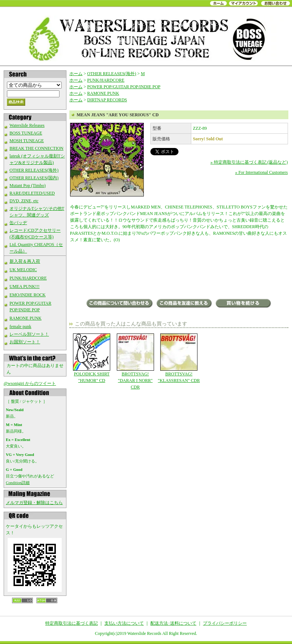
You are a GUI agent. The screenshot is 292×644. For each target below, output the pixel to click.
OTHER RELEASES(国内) (34, 178)
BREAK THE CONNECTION (36, 148)
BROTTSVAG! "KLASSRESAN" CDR (179, 358)
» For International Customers (261, 172)
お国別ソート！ (25, 342)
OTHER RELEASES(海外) (34, 170)
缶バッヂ (18, 223)
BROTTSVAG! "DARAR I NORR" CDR (135, 362)
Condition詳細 (18, 483)
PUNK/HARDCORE (28, 278)
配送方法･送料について (173, 623)
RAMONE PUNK (26, 318)
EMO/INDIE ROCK (28, 295)
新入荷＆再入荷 (25, 261)
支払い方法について (124, 623)
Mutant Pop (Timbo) (28, 186)
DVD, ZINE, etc (24, 201)
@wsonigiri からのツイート (30, 383)
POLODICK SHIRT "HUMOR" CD (92, 358)
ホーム (76, 74)
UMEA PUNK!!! (24, 286)
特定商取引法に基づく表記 (72, 623)
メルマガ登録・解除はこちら (34, 503)
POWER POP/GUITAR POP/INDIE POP (124, 87)
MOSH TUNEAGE (27, 141)
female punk (20, 327)
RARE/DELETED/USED (32, 193)
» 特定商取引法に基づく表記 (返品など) (249, 162)
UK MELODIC (23, 270)
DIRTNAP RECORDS (107, 100)
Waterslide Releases (27, 125)
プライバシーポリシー (225, 623)
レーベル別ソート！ (29, 334)
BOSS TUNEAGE (26, 133)
